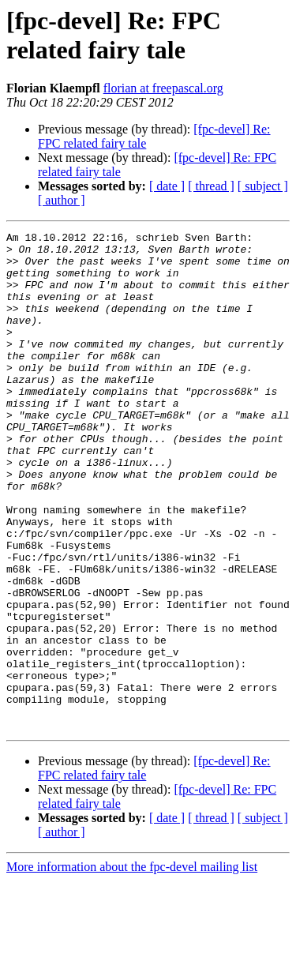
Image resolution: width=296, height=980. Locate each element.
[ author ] (62, 200)
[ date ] (167, 186)
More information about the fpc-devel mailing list (132, 966)
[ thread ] (211, 186)
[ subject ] (263, 186)
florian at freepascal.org (163, 88)
